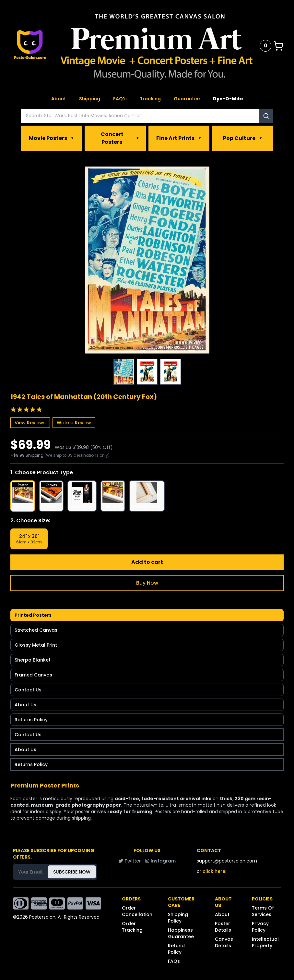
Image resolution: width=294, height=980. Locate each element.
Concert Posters (120, 138)
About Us (25, 705)
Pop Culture (243, 138)
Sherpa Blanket (33, 660)
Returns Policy (31, 720)
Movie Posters (51, 138)
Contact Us (28, 690)
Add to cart (147, 562)
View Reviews (30, 423)
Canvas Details (224, 942)
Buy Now (147, 583)
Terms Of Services (263, 911)
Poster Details (223, 927)
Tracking (150, 99)
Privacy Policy (260, 927)
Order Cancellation (137, 911)
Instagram (160, 861)
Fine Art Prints (179, 138)
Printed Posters (33, 615)
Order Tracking (132, 927)
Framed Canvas (33, 675)
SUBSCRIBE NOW (72, 872)
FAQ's (120, 99)
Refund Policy (176, 949)
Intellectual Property (265, 942)
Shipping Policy (178, 918)
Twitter (130, 861)
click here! (215, 871)
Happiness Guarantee (181, 933)
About (59, 99)
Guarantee (187, 99)
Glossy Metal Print (36, 645)
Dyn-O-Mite (228, 99)
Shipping (90, 99)
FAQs (174, 961)
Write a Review (74, 423)
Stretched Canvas (36, 630)
